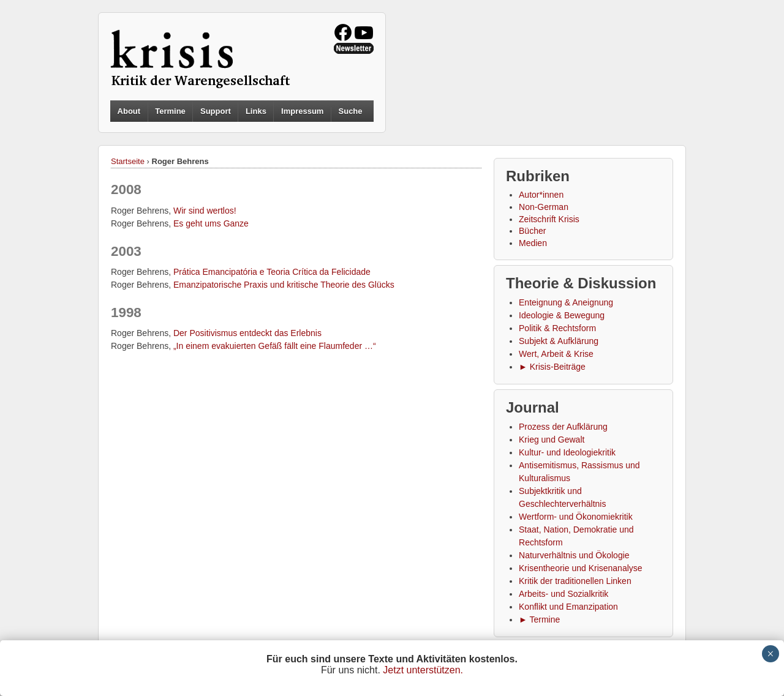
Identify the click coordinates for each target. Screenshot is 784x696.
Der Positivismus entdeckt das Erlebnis (247, 333)
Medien (533, 243)
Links (256, 111)
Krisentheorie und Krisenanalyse (581, 568)
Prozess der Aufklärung (563, 427)
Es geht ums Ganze (211, 223)
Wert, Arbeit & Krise (556, 354)
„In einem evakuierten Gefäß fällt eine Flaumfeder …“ (275, 346)
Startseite (128, 161)
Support (216, 111)
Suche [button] (351, 111)
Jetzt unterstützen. (423, 670)
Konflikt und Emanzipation (568, 607)
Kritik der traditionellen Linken (575, 581)
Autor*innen (541, 195)
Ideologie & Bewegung (562, 315)
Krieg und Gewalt (552, 440)
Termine (170, 111)
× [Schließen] (770, 654)
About (129, 111)
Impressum (302, 111)
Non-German (544, 207)
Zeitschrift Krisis (549, 219)
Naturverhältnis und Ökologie (574, 555)
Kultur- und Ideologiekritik (567, 452)
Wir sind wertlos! (205, 211)
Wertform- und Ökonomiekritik (576, 517)
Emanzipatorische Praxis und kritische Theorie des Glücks (284, 285)
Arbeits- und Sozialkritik (563, 594)
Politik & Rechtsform (557, 328)
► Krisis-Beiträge (552, 367)
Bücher (532, 231)
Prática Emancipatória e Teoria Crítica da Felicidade (272, 272)
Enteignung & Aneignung (566, 302)
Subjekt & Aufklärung (559, 341)
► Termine (539, 619)
